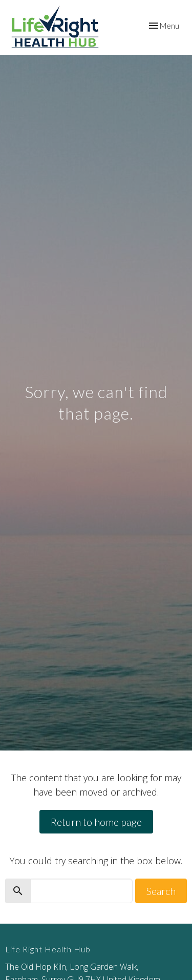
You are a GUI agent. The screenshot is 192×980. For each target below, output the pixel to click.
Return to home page (96, 822)
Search (161, 891)
